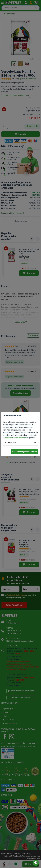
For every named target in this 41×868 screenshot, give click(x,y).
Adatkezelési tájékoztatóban (16, 438)
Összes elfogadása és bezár (25, 452)
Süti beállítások (11, 443)
